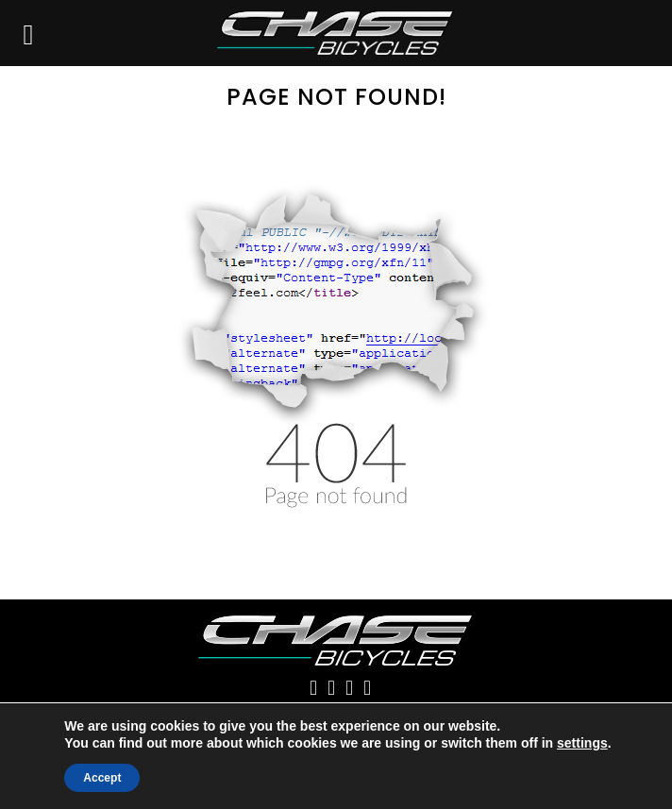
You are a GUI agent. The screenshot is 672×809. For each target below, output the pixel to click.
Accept (102, 778)
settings (582, 743)
